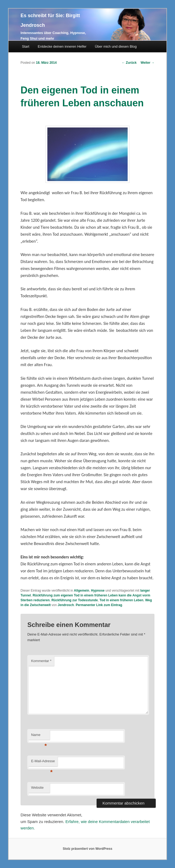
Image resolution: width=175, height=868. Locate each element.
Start (26, 46)
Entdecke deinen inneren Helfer (62, 46)
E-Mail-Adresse (43, 763)
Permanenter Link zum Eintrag (99, 605)
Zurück (129, 63)
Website (37, 788)
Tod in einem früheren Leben (121, 600)
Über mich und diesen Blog (116, 46)
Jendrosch (66, 605)
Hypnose (98, 591)
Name (39, 736)
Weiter (147, 63)
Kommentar (41, 661)
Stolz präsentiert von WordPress (87, 849)
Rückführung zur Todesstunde (75, 600)
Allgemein (81, 591)
